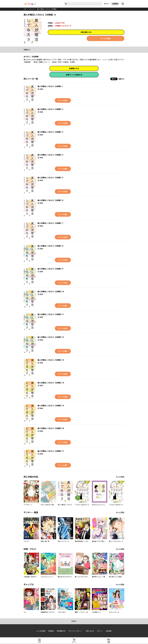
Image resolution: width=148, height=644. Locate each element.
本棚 (109, 642)
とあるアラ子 (60, 23)
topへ (74, 621)
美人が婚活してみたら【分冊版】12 (51, 337)
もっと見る (120, 477)
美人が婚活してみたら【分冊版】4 (50, 155)
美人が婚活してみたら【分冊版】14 (51, 383)
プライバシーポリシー (75, 631)
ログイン (107, 4)
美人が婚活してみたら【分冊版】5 (50, 178)
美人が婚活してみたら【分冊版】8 (50, 246)
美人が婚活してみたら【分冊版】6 (50, 200)
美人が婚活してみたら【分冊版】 (47, 9)
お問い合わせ (90, 631)
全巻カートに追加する (74, 75)
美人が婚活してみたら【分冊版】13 (51, 360)
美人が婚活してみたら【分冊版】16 (51, 428)
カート (74, 642)
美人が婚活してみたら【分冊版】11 (50, 314)
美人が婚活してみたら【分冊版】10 (51, 292)
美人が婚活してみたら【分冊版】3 (50, 132)
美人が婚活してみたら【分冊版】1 (50, 86)
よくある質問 (41, 631)
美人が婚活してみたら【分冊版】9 (50, 269)
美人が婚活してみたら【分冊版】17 (51, 451)
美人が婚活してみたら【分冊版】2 (50, 109)
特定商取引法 (61, 631)
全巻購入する (74, 68)
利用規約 (51, 631)
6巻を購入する (86, 32)
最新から (121, 79)
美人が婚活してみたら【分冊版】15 (51, 406)
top (25, 9)
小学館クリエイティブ (63, 26)
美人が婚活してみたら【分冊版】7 (50, 223)
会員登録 (115, 4)
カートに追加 (105, 38)
